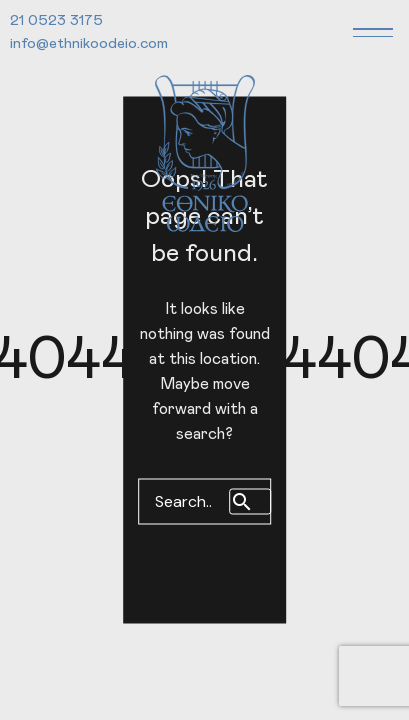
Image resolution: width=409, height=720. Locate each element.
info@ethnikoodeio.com (89, 43)
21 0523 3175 (56, 20)
